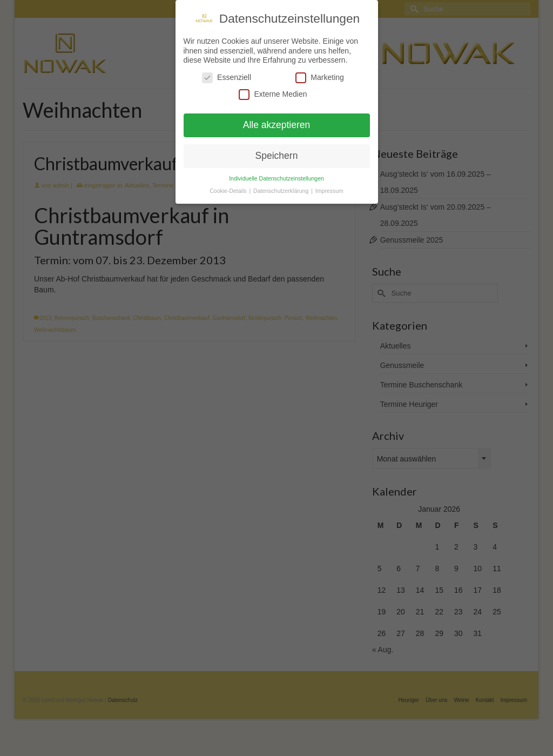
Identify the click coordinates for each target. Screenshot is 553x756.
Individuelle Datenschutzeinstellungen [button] (276, 178)
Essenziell (227, 78)
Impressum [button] (329, 191)
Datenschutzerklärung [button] (282, 191)
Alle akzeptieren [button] (277, 125)
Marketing (319, 78)
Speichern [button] (277, 156)
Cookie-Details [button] (229, 191)
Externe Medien (273, 94)
